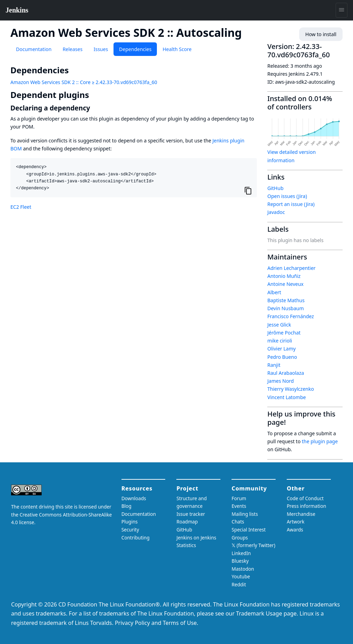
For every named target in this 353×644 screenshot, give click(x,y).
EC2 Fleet (21, 207)
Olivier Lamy (281, 349)
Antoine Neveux (285, 284)
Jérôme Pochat (284, 333)
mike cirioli (280, 341)
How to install (321, 34)
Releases (72, 49)
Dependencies (135, 49)
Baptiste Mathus (286, 300)
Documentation (34, 49)
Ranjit (274, 365)
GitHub (275, 188)
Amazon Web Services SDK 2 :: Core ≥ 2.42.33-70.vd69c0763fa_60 (84, 82)
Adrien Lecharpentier (291, 268)
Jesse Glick (279, 325)
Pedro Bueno (282, 357)
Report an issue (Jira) (291, 204)
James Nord (280, 381)
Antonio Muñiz (284, 276)
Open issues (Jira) (287, 196)
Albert (274, 292)
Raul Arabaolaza (286, 373)
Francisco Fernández (291, 316)
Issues (101, 49)
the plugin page (320, 441)
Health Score (177, 49)
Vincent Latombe (287, 397)
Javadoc (276, 212)
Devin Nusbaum (285, 308)
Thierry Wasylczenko (291, 389)
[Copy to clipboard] (248, 191)
